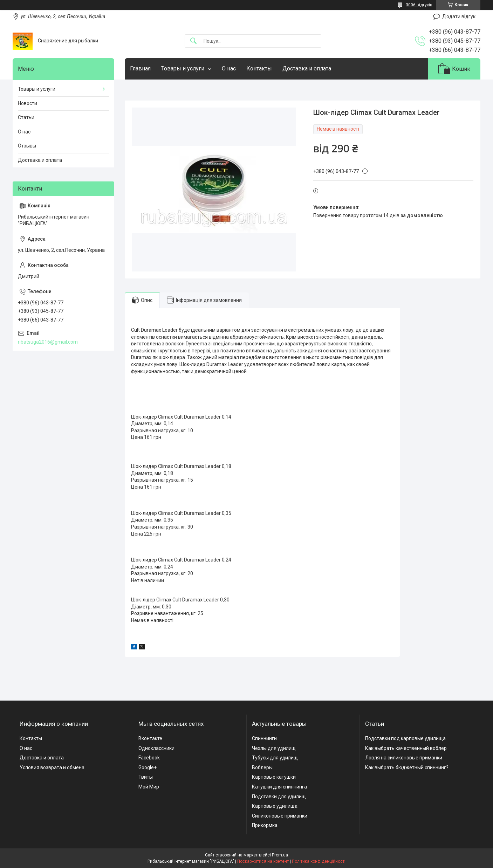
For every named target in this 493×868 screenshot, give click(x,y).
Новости (28, 103)
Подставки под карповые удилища (405, 738)
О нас (229, 68)
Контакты (259, 68)
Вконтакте (150, 738)
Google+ (148, 767)
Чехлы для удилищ (274, 748)
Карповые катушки (274, 777)
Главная (140, 68)
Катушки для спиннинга (279, 787)
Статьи (26, 117)
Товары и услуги (183, 68)
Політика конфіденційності (319, 861)
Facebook (149, 758)
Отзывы (27, 146)
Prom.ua (280, 855)
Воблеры (262, 767)
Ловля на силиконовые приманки (404, 758)
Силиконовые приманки (280, 816)
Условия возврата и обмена (52, 767)
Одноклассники (156, 748)
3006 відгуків (419, 5)
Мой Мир (149, 787)
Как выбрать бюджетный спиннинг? (407, 767)
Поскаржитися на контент (263, 861)
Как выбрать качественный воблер (406, 748)
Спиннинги (264, 738)
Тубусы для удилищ (275, 758)
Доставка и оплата (307, 68)
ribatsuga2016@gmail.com (48, 342)
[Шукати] (193, 41)
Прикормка (265, 825)
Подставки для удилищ (279, 797)
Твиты (146, 777)
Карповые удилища (275, 806)
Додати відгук (459, 16)
